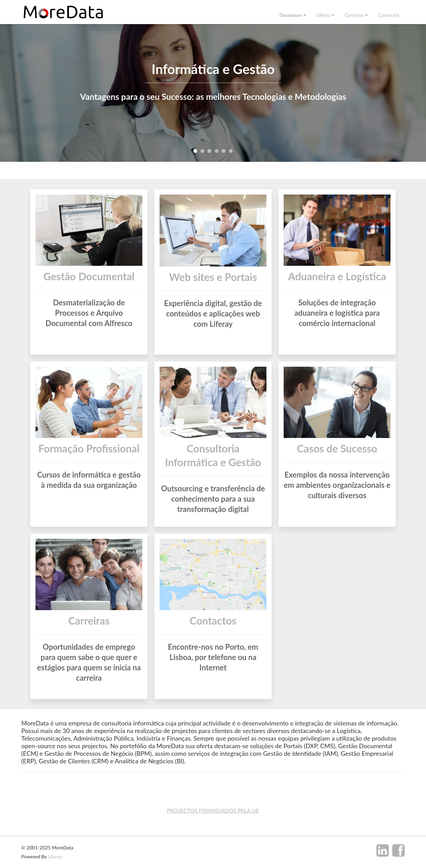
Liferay (55, 856)
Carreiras (89, 622)
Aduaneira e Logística (337, 276)
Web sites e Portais (213, 277)
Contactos (213, 622)
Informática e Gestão (213, 69)
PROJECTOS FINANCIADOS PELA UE (213, 810)
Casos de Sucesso (337, 450)
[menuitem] (293, 15)
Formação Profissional (89, 450)
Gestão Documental (89, 276)
